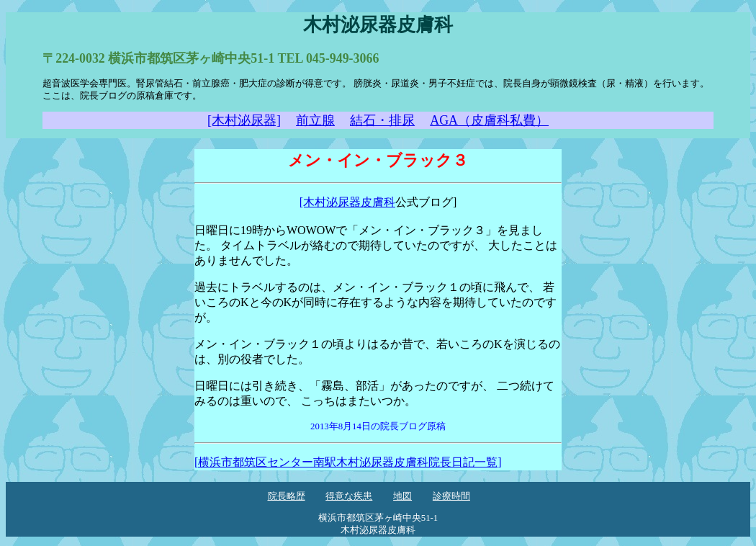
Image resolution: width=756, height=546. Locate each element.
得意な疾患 (349, 496)
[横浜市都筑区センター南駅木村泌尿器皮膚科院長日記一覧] (348, 462)
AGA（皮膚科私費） (489, 120)
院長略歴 (287, 496)
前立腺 (315, 120)
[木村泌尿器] (244, 120)
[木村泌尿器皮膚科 (347, 202)
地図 (402, 496)
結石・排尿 (382, 120)
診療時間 (451, 496)
